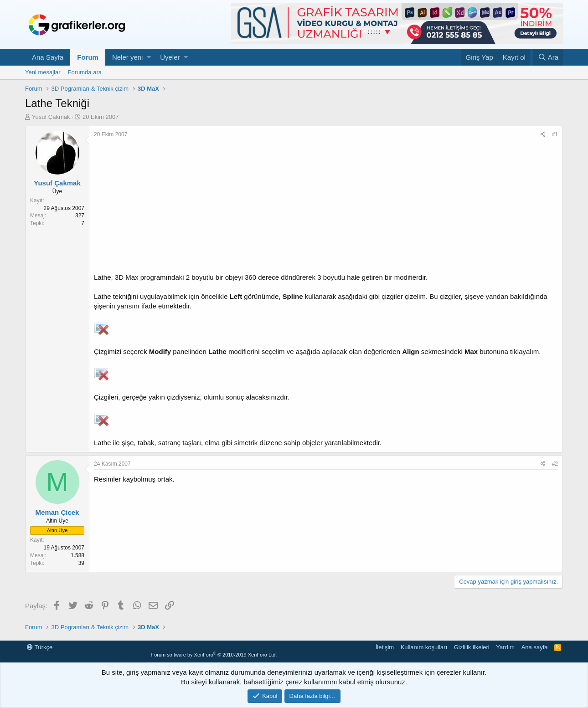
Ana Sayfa (48, 57)
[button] (149, 57)
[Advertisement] (326, 209)
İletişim (385, 647)
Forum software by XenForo (214, 655)
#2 (555, 464)
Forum (88, 57)
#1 (555, 134)
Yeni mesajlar (43, 72)
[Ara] (548, 57)
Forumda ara (85, 72)
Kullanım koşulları (424, 647)
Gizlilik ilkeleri (472, 647)
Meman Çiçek (57, 512)
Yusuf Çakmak (51, 117)
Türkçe (40, 647)
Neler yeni (128, 57)
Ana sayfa (535, 647)
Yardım (505, 647)
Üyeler (170, 57)
